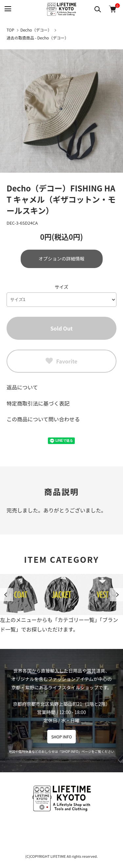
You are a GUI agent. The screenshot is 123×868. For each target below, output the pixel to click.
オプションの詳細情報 (62, 259)
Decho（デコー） (36, 30)
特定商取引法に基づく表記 (38, 403)
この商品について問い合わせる (43, 419)
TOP (10, 30)
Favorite (61, 361)
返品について (22, 387)
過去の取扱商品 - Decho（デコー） (38, 38)
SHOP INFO (61, 737)
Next (116, 595)
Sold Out (61, 328)
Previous (7, 595)
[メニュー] (7, 9)
